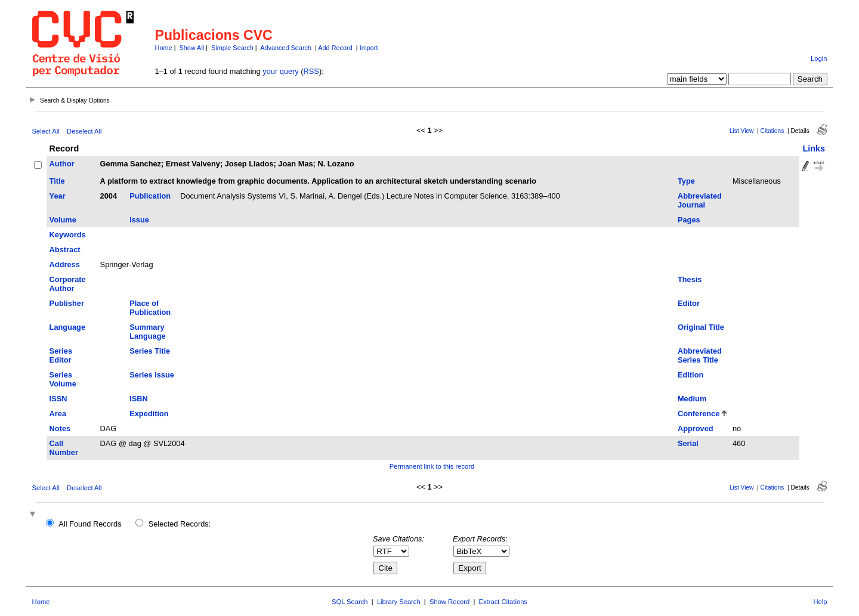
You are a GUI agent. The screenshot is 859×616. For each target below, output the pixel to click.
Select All (46, 131)
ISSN (58, 399)
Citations (773, 131)
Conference (699, 414)
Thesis (690, 279)
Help (820, 602)
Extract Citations (503, 602)
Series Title (150, 351)
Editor (689, 303)
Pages (689, 220)
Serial (688, 443)
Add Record (335, 48)
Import (369, 48)
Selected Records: (180, 524)
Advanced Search (286, 48)
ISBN (139, 399)
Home (164, 48)
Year (58, 196)
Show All (192, 48)
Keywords (68, 235)
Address (65, 264)
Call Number (64, 448)
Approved (696, 428)
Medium (692, 399)
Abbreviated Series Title (700, 355)
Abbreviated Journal (700, 200)
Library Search (399, 602)
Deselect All (84, 131)
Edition (690, 375)
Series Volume (63, 379)
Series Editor (61, 355)
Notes (60, 428)
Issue (139, 220)
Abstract (65, 250)
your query (280, 71)
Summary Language (147, 332)
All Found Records (90, 524)
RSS (311, 71)
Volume (63, 220)
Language (67, 327)
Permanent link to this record (432, 466)
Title (57, 181)
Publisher (67, 303)
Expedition (149, 414)
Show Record (449, 602)
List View (742, 131)
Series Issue (152, 375)
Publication (150, 196)
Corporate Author (68, 284)
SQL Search (350, 602)
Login (819, 58)
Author (62, 164)
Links (814, 148)
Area (58, 414)
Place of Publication (150, 308)
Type (686, 181)
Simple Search (232, 48)
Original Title (701, 327)
